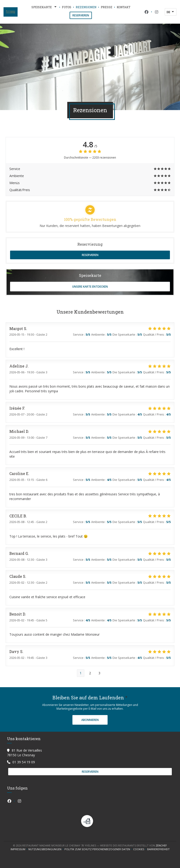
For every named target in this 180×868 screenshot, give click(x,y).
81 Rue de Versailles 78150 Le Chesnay (24, 753)
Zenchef (161, 845)
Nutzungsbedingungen (46, 849)
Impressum (19, 849)
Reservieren (81, 15)
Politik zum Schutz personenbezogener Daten (99, 849)
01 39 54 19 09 (24, 762)
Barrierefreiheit (158, 849)
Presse (107, 7)
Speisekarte (44, 7)
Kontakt (124, 7)
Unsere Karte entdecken (90, 287)
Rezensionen (86, 7)
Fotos (67, 7)
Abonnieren (90, 720)
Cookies (140, 849)
